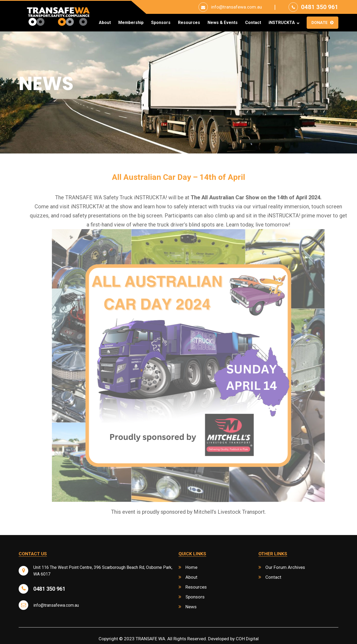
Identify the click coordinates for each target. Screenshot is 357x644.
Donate (320, 23)
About (105, 23)
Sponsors (161, 23)
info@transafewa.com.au (236, 7)
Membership (131, 23)
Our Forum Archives (285, 567)
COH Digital (247, 639)
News (191, 607)
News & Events (223, 23)
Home (191, 567)
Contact (253, 23)
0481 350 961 (320, 7)
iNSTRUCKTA (282, 23)
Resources (189, 23)
